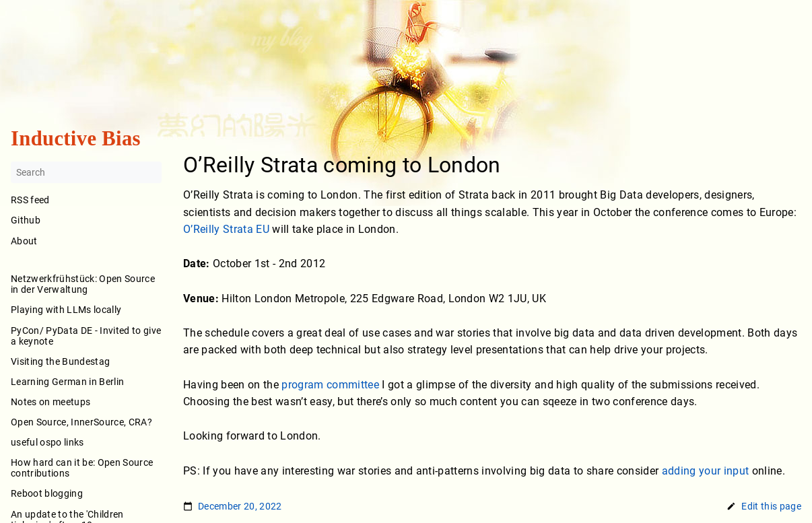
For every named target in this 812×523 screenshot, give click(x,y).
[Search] (86, 173)
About (86, 250)
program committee (330, 385)
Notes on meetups (50, 402)
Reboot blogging (47, 494)
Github (26, 221)
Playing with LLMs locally (66, 310)
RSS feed (30, 201)
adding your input (706, 471)
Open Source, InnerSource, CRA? (81, 422)
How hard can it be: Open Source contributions (82, 468)
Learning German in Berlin (67, 382)
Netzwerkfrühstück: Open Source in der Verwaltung (83, 285)
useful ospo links (47, 442)
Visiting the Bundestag (60, 361)
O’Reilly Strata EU (226, 230)
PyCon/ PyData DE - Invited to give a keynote (86, 336)
